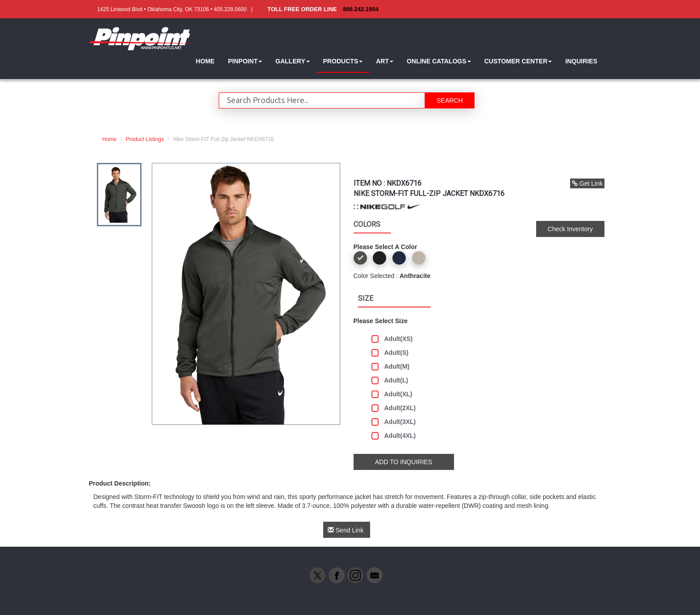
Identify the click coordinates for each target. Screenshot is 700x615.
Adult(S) (390, 353)
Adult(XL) (392, 394)
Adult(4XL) (394, 436)
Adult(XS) (392, 339)
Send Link (346, 530)
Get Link (587, 183)
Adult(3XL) (394, 422)
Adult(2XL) (394, 408)
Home (109, 139)
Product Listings (145, 139)
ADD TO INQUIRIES (404, 462)
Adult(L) (390, 380)
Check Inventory (570, 229)
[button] (245, 61)
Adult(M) (391, 367)
